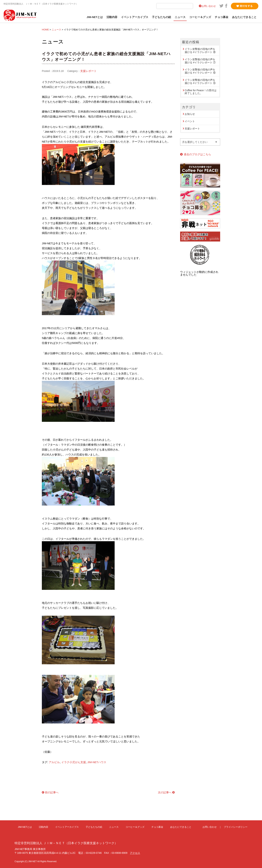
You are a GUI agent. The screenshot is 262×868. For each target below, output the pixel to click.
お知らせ (190, 114)
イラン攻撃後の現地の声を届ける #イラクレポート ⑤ (200, 81)
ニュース (180, 17)
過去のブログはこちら (197, 154)
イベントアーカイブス (135, 17)
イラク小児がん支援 (74, 762)
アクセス (135, 853)
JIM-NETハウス (97, 762)
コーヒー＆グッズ (200, 17)
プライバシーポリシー (236, 827)
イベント (190, 121)
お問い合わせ (209, 6)
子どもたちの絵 (161, 17)
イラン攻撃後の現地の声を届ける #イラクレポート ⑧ (200, 51)
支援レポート (88, 71)
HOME (45, 30)
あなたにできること (244, 17)
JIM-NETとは (95, 17)
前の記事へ (52, 792)
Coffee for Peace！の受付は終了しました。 (201, 92)
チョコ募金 (222, 17)
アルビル (54, 762)
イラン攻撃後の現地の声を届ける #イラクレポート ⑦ (200, 61)
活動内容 (112, 17)
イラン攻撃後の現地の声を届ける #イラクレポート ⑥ (200, 71)
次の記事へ (165, 792)
